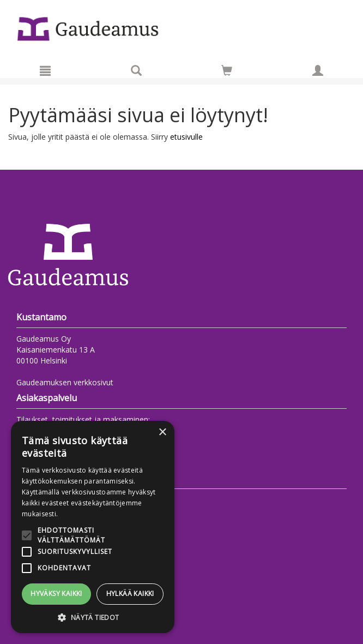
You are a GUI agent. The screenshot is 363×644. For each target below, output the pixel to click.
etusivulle (186, 137)
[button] (93, 617)
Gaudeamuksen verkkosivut (65, 382)
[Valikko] (45, 70)
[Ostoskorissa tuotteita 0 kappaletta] (227, 72)
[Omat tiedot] (318, 70)
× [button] (162, 433)
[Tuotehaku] (136, 70)
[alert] (93, 527)
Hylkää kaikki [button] (130, 594)
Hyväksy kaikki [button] (56, 594)
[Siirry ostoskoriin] (227, 70)
